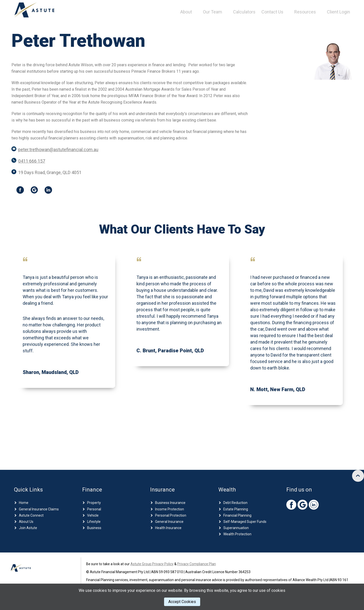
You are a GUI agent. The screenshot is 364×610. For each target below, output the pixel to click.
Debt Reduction (235, 503)
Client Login (338, 12)
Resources (305, 12)
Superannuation (236, 528)
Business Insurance (170, 503)
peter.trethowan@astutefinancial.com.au (58, 150)
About (186, 12)
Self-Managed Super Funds (245, 522)
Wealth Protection (237, 534)
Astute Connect (31, 515)
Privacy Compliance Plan (197, 564)
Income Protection (170, 509)
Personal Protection (171, 515)
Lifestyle (94, 522)
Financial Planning (237, 515)
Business (94, 528)
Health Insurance (168, 528)
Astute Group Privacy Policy (152, 564)
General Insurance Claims (39, 509)
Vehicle (93, 515)
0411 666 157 (32, 161)
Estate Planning (236, 509)
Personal (94, 509)
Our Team (212, 12)
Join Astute (28, 528)
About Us (26, 522)
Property (94, 503)
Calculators (244, 12)
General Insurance (169, 522)
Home (24, 503)
